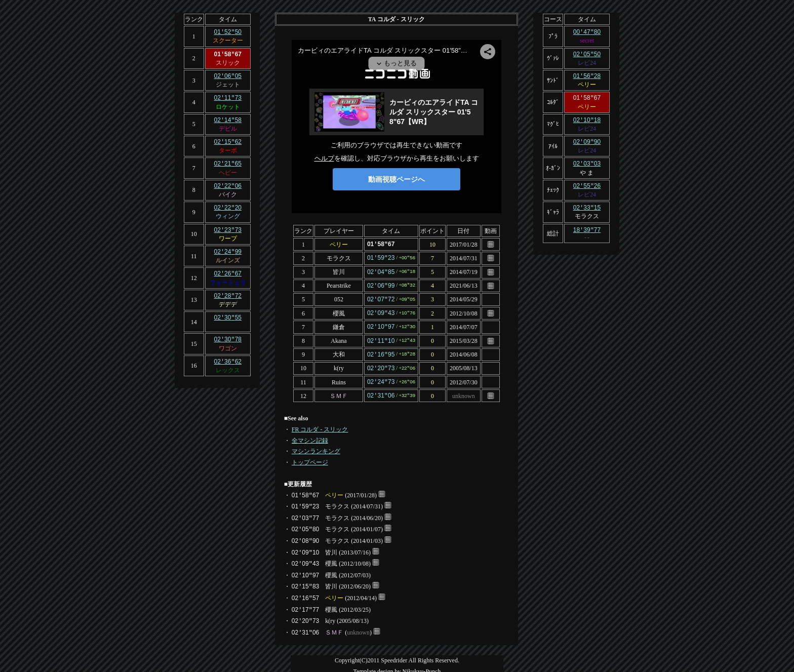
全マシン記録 (310, 434)
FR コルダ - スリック (320, 423)
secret (587, 40)
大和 (339, 350)
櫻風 (339, 310)
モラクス (339, 257)
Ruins (339, 377)
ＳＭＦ (339, 390)
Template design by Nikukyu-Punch (397, 665)
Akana (339, 337)
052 (339, 297)
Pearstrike (339, 284)
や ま (587, 169)
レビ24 (587, 62)
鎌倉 (339, 324)
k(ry (339, 364)
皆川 (339, 271)
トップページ (310, 456)
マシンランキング (316, 445)
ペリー (339, 244)
